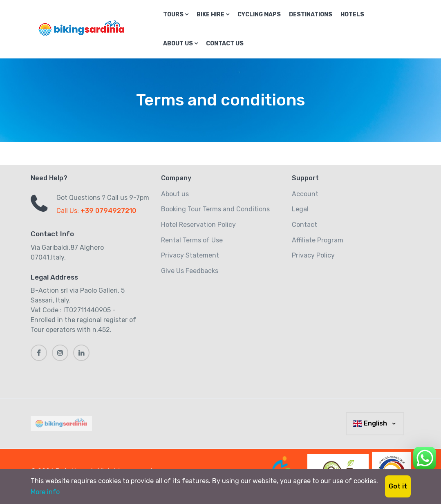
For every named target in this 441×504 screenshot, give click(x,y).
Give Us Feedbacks (190, 271)
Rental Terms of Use (192, 240)
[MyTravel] (63, 423)
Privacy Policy (313, 255)
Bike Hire (213, 15)
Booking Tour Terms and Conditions (215, 209)
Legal (300, 209)
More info (45, 492)
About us (180, 44)
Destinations (311, 15)
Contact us (225, 44)
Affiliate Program (318, 240)
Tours (176, 15)
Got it (398, 486)
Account (305, 194)
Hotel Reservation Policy (198, 225)
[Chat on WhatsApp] (425, 457)
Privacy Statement (190, 255)
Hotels (352, 15)
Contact (304, 225)
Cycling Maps (259, 15)
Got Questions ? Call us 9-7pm (103, 198)
